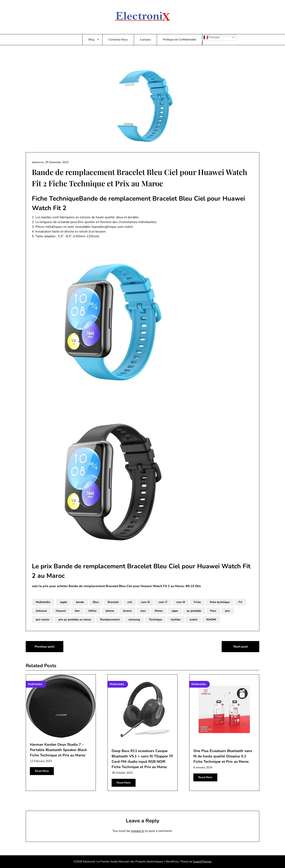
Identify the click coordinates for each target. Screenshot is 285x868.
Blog (91, 40)
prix (228, 611)
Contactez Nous (118, 40)
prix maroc (43, 620)
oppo (175, 611)
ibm (77, 611)
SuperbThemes (202, 862)
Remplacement (110, 620)
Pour (213, 611)
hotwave (41, 611)
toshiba (176, 620)
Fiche (197, 602)
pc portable (194, 611)
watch (193, 620)
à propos (145, 40)
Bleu (96, 602)
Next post (241, 647)
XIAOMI (211, 620)
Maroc (159, 611)
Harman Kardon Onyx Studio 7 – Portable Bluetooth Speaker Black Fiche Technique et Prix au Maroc (58, 750)
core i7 (163, 602)
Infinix (93, 611)
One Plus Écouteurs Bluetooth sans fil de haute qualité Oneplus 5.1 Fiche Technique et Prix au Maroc (223, 756)
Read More (42, 771)
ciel (130, 602)
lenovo (127, 611)
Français (212, 37)
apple (64, 602)
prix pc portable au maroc (75, 620)
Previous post (45, 647)
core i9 (180, 602)
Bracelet (113, 602)
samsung (134, 620)
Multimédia (43, 602)
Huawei (61, 611)
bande (80, 602)
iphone (110, 611)
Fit (240, 602)
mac (143, 611)
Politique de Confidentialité (180, 40)
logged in (138, 831)
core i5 (145, 602)
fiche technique (220, 602)
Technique (155, 620)
